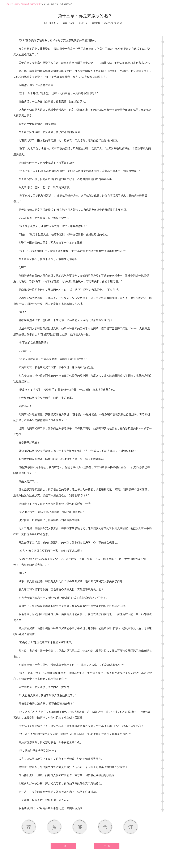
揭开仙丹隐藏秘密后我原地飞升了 (29, 4)
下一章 (107, 846)
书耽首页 (10, 4)
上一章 (63, 846)
